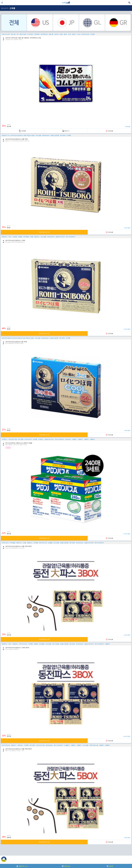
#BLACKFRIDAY (71, 237)
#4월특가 (92, 439)
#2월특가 (80, 439)
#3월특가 (86, 439)
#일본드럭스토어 (60, 237)
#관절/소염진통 (55, 135)
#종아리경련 (23, 34)
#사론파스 (5, 439)
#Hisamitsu (68, 439)
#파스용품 (38, 135)
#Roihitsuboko (46, 135)
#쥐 (18, 34)
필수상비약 (5, 8)
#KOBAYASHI (85, 34)
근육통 (12, 8)
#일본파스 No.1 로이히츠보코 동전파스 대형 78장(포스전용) (18, 135)
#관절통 (50, 543)
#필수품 (51, 34)
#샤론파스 (41, 439)
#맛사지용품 (56, 644)
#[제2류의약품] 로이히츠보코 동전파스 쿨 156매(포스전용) (18, 338)
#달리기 (74, 34)
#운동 (61, 34)
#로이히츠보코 (43, 543)
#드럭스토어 (5, 543)
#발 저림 (13, 34)
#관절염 (20, 237)
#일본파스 (37, 237)
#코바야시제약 (6, 34)
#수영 (69, 34)
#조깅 (79, 34)
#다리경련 (30, 34)
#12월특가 (67, 745)
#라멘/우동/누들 (94, 745)
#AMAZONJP (28, 439)
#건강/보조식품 (13, 439)
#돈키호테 (63, 135)
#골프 (65, 34)
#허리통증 (26, 237)
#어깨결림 (12, 543)
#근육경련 (37, 34)
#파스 (10, 237)
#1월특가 (74, 439)
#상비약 (56, 34)
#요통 (31, 237)
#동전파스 (5, 237)
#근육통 (92, 34)
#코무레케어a (44, 34)
